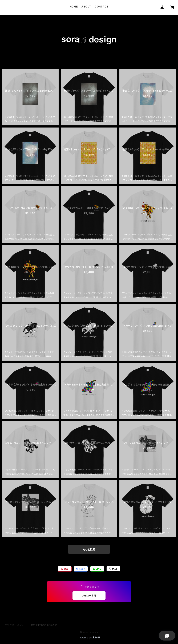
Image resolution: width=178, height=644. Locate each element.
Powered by (89, 638)
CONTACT (102, 7)
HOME (74, 7)
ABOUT (86, 7)
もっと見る (89, 549)
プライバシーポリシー (15, 625)
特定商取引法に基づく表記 (44, 625)
